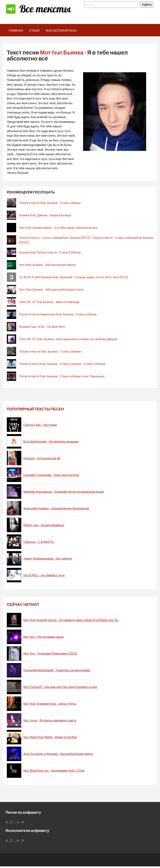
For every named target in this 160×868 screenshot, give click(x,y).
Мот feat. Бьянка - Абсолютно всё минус (48, 265)
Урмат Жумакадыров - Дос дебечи (48, 558)
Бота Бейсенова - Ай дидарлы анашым (51, 441)
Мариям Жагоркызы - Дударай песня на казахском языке (64, 491)
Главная (16, 30)
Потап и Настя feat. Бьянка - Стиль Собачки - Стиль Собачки (62, 364)
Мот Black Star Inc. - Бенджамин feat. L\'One (54, 770)
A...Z (9, 822)
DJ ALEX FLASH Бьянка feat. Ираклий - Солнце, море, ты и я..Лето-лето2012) (74, 277)
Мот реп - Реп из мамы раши (43, 637)
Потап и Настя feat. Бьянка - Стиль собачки (50, 203)
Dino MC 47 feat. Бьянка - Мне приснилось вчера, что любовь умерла (68, 339)
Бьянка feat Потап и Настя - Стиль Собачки (50, 252)
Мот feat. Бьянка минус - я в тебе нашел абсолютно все (58, 227)
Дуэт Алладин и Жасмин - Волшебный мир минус (58, 754)
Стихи (34, 30)
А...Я (20, 822)
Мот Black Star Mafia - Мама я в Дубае (50, 737)
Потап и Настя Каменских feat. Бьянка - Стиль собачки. (58, 314)
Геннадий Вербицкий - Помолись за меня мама (57, 670)
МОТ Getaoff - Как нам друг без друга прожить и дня (60, 687)
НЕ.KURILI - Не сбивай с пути (44, 575)
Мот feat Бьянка (61, 52)
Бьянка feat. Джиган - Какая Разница (45, 215)
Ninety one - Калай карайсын (44, 525)
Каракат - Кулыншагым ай (42, 458)
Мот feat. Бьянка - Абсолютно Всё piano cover (52, 289)
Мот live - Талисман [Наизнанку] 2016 (50, 653)
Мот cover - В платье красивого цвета (50, 720)
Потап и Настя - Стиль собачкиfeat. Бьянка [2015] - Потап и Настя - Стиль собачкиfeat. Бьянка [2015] (86, 240)
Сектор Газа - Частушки (40, 425)
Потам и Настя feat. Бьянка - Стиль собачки (50, 351)
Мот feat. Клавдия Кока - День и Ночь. (50, 703)
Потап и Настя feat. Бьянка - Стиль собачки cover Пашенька (62, 376)
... (15, 822)
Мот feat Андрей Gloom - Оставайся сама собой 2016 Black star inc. (71, 620)
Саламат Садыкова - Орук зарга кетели (51, 475)
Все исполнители (61, 30)
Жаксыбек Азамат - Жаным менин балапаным (56, 508)
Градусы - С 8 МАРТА (39, 542)
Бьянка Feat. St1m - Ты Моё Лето (42, 327)
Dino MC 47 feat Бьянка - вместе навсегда (49, 302)
